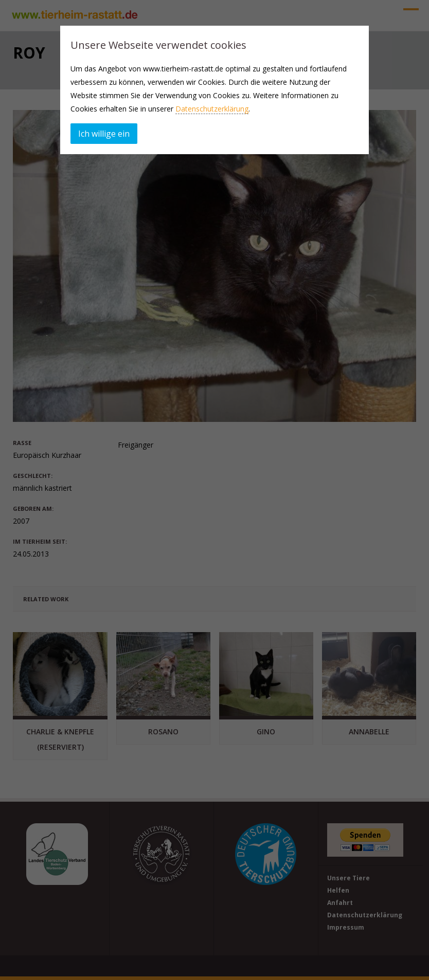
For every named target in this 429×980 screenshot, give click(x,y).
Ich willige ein (104, 134)
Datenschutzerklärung (212, 109)
